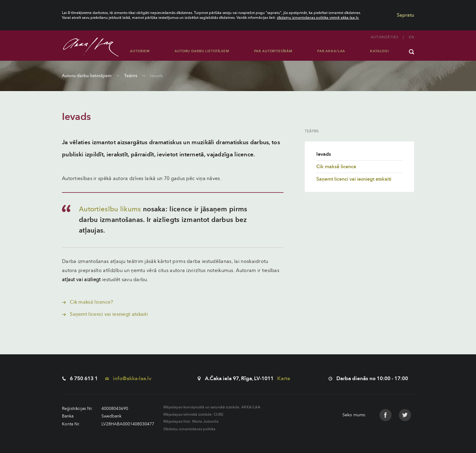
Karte (284, 378)
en (411, 37)
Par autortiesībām (273, 51)
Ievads (156, 76)
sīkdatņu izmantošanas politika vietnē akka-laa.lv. (318, 18)
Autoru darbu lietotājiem (202, 51)
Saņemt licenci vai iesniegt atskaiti (105, 314)
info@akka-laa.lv (128, 378)
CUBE (219, 414)
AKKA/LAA (251, 407)
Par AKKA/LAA (331, 51)
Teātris (131, 76)
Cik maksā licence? (88, 302)
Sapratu (405, 15)
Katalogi (379, 51)
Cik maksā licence (336, 167)
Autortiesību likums (110, 209)
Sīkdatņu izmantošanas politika (189, 429)
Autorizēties (384, 37)
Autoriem (140, 51)
